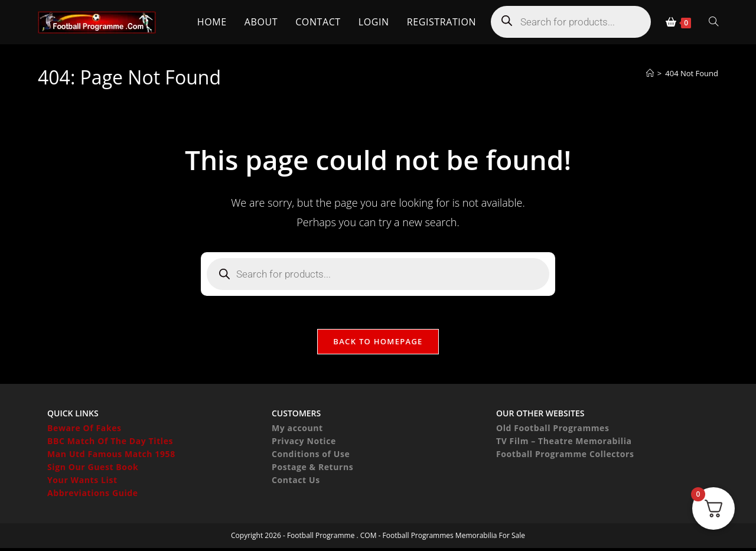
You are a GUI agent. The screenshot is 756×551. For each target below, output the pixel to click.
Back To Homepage (378, 344)
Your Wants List (82, 483)
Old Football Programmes (553, 431)
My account (297, 431)
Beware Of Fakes (84, 431)
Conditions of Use (311, 457)
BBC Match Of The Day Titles (110, 444)
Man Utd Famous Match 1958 (111, 457)
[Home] (650, 73)
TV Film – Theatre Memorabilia (564, 444)
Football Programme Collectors (565, 457)
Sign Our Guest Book (93, 470)
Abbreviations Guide (93, 496)
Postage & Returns (312, 470)
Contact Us (296, 483)
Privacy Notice (304, 444)
